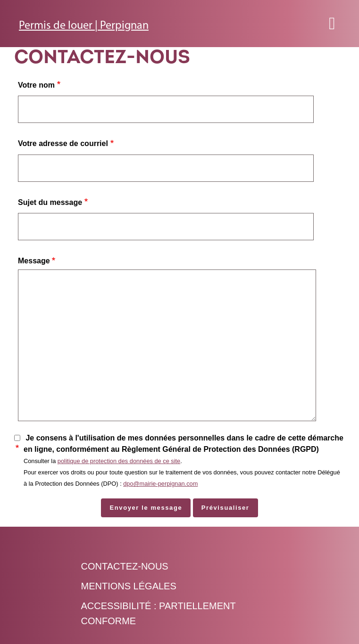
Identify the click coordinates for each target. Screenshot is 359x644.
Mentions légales (129, 586)
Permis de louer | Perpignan (84, 26)
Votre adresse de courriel (63, 143)
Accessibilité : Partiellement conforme (159, 613)
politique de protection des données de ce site (119, 461)
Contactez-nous (125, 566)
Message (34, 261)
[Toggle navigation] (332, 24)
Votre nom (36, 85)
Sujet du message (50, 202)
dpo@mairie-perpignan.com (160, 484)
